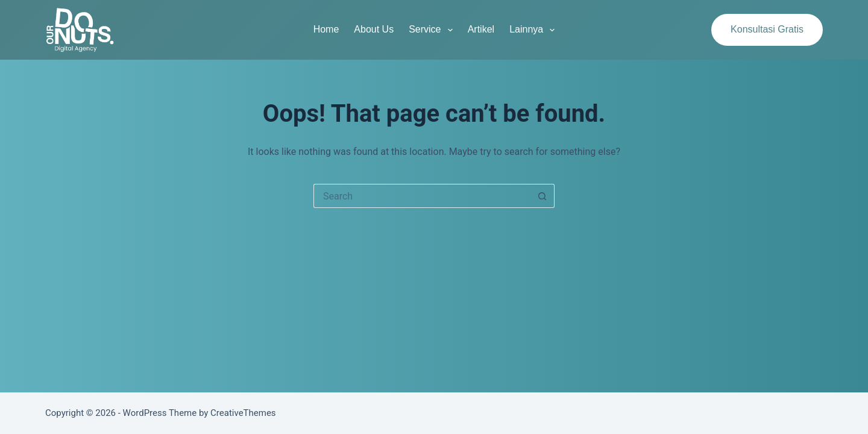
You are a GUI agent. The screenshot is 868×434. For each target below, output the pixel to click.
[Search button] (542, 196)
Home (326, 29)
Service (433, 30)
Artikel (481, 29)
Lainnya (534, 30)
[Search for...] (422, 196)
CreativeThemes (243, 413)
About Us (374, 29)
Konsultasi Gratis (767, 29)
